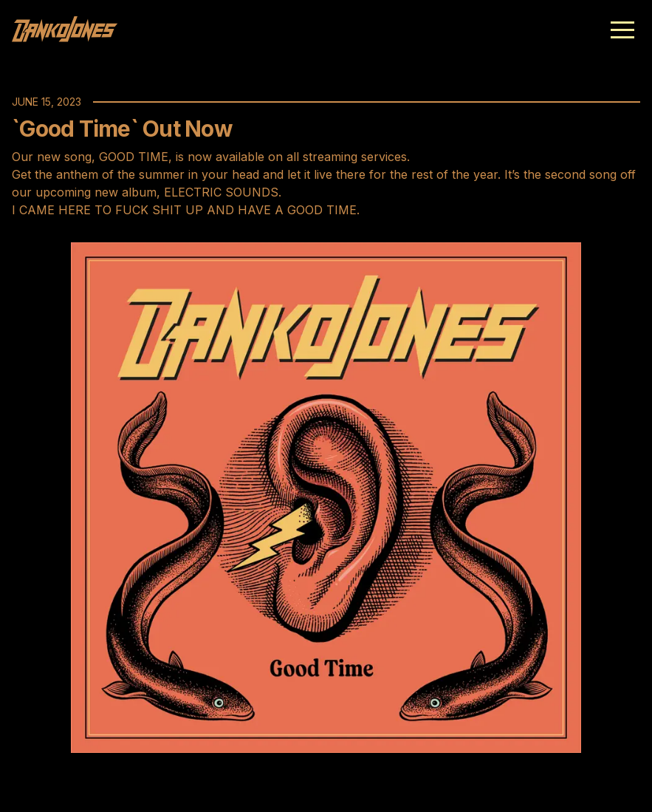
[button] (622, 30)
